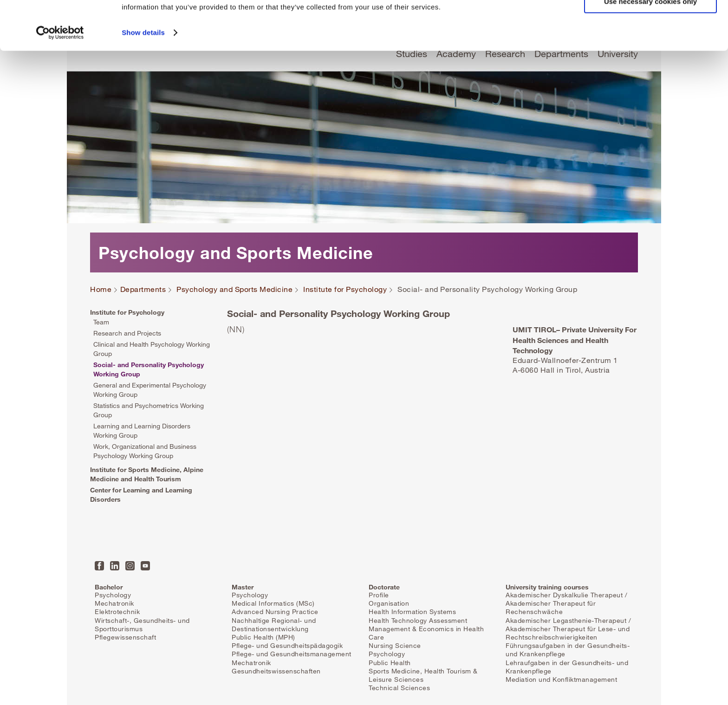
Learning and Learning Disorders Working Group (142, 430)
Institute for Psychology (345, 289)
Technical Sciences (399, 688)
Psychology (113, 595)
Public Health (390, 663)
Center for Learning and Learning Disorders (141, 495)
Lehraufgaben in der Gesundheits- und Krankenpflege (567, 667)
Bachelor (109, 587)
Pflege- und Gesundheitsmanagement (292, 654)
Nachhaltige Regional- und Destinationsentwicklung (274, 624)
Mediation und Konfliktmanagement (561, 679)
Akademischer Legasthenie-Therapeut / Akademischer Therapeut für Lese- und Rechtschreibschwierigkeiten (568, 629)
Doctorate (384, 587)
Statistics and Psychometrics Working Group (149, 410)
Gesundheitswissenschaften (276, 671)
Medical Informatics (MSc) (273, 603)
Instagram (130, 566)
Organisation (389, 603)
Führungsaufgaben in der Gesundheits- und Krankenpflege (568, 650)
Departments (143, 289)
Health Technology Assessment (418, 620)
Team (101, 322)
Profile (379, 595)
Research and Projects (127, 333)
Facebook (99, 566)
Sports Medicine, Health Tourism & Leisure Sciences (423, 675)
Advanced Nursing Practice (275, 611)
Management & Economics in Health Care (426, 633)
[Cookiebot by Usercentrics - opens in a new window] (60, 82)
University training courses (547, 587)
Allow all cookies (651, 23)
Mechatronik (114, 603)
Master (243, 587)
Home (101, 289)
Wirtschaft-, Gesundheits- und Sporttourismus (142, 624)
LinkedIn (115, 566)
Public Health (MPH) (263, 637)
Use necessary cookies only (650, 50)
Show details (143, 81)
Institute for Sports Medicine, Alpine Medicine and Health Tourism (147, 474)
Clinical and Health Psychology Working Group (152, 349)
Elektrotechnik (117, 611)
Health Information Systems (412, 611)
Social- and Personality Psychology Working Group (149, 369)
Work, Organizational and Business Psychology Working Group (145, 451)
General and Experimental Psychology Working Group (150, 390)
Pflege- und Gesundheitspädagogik (287, 645)
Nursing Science (395, 645)
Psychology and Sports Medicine (234, 289)
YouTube (145, 566)
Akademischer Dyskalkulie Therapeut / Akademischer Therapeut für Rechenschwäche (566, 603)
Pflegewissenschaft (125, 637)
